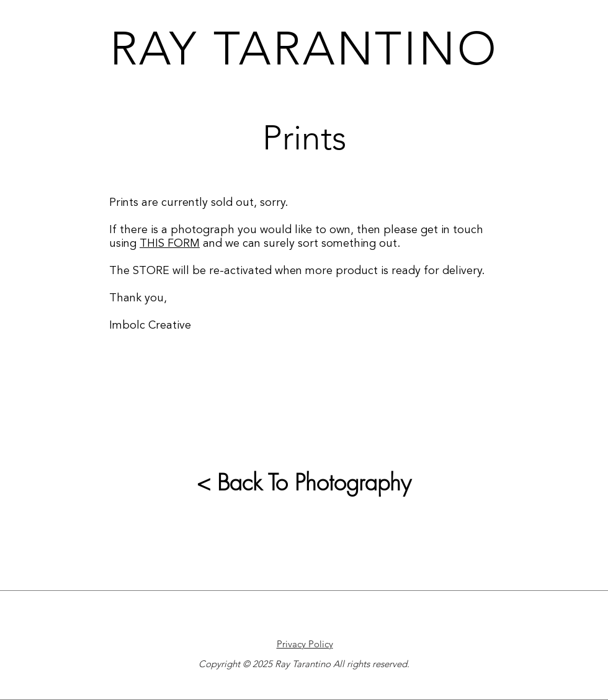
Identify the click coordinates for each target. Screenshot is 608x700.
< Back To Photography (304, 482)
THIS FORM (170, 244)
